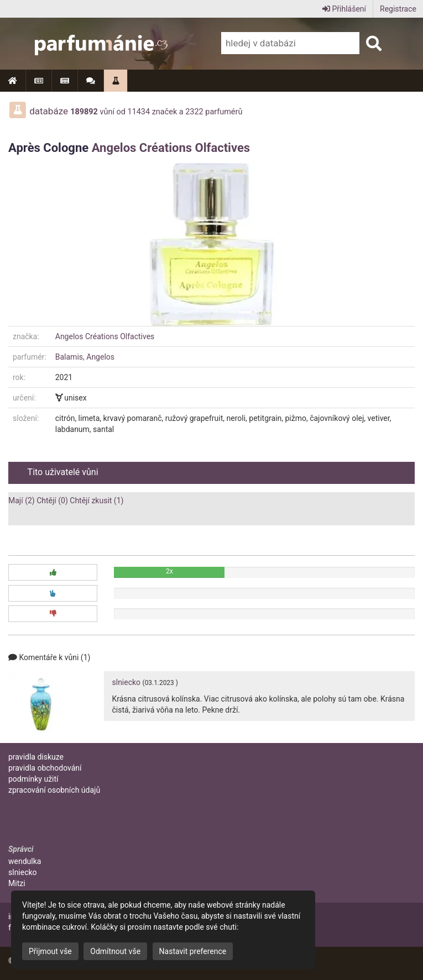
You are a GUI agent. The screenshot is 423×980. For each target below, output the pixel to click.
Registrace (398, 9)
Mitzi (17, 883)
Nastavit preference (193, 951)
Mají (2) (22, 500)
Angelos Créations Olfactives (171, 148)
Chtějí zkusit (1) (96, 500)
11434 (139, 112)
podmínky (33, 779)
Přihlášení (344, 9)
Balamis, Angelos (85, 357)
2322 (194, 112)
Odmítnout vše (115, 951)
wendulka (25, 861)
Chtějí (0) (52, 500)
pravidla (36, 757)
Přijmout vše (50, 951)
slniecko (127, 682)
